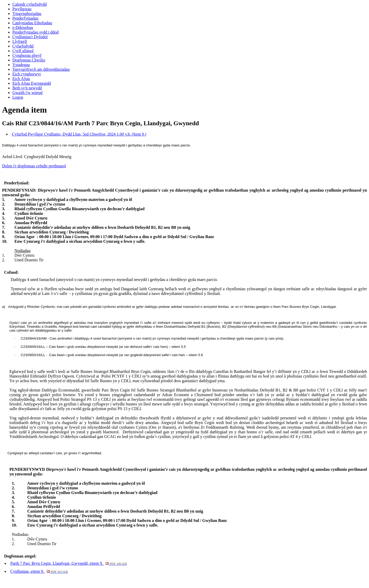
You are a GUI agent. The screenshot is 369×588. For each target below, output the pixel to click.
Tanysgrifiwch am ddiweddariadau (41, 69)
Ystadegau (21, 65)
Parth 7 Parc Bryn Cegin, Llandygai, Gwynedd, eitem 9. (69, 563)
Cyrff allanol (23, 51)
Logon (18, 97)
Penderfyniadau (25, 18)
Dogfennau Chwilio (29, 60)
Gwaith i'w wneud (27, 93)
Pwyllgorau (22, 9)
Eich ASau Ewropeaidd (32, 83)
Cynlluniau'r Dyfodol (30, 37)
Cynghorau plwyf (27, 55)
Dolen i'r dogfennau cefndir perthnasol (34, 166)
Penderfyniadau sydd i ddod (35, 32)
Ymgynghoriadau (27, 14)
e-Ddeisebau (23, 28)
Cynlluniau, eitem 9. (39, 571)
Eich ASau (21, 79)
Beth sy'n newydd (27, 88)
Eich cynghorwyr (27, 74)
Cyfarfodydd (23, 46)
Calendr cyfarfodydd (30, 4)
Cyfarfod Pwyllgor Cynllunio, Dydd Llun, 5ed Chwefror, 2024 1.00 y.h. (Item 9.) (79, 134)
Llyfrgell (20, 41)
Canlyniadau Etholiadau (32, 23)
